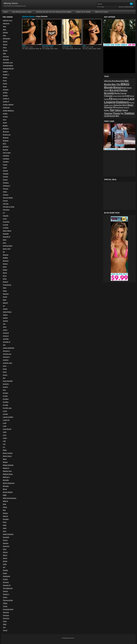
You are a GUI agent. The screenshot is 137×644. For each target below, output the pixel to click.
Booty (27, 48)
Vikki (5, 624)
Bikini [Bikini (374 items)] (125, 84)
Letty (5, 432)
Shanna (6, 543)
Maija (5, 450)
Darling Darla (8, 246)
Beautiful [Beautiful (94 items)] (120, 81)
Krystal (5, 405)
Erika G (6, 282)
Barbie (5, 126)
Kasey (5, 375)
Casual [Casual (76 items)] (123, 93)
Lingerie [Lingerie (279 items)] (110, 102)
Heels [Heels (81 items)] (115, 99)
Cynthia (6, 228)
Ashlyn (5, 117)
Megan (5, 462)
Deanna (6, 255)
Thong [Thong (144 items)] (116, 113)
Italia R (5, 303)
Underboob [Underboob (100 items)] (110, 116)
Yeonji (5, 630)
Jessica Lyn (7, 354)
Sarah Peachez (8, 534)
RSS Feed (121, 7)
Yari (4, 627)
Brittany (6, 147)
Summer (6, 582)
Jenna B (6, 333)
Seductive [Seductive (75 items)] (118, 105)
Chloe (5, 192)
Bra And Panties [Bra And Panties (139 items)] (119, 90)
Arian (5, 87)
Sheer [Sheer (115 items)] (130, 105)
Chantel (6, 174)
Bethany (6, 129)
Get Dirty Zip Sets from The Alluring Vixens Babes (54, 12)
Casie (5, 168)
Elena (5, 273)
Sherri (5, 555)
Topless (99, 48)
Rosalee (6, 519)
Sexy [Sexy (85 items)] (125, 105)
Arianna (6, 90)
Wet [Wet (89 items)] (117, 116)
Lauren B (6, 420)
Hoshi (5, 297)
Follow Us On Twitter (83, 12)
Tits (41, 48)
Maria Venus (7, 456)
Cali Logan (7, 153)
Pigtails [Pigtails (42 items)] (107, 105)
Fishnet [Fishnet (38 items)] (106, 99)
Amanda (6, 60)
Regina (5, 513)
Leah (5, 423)
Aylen (5, 123)
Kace (5, 366)
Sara (4, 531)
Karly (5, 372)
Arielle (5, 93)
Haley (5, 291)
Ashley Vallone (8, 105)
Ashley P (6, 102)
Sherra (5, 552)
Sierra (5, 558)
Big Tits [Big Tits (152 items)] (116, 84)
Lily (4, 444)
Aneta (5, 78)
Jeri (4, 345)
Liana (5, 438)
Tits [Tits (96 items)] (122, 113)
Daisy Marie (7, 231)
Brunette (48, 48)
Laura (5, 411)
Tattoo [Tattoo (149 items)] (118, 110)
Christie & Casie (9, 207)
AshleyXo (6, 108)
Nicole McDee (8, 492)
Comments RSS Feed (129, 7)
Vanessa (6, 612)
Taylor (5, 597)
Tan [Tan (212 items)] (112, 110)
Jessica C (6, 351)
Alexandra (7, 39)
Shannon (6, 546)
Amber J (6, 75)
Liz (4, 447)
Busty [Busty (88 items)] (117, 93)
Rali (4, 510)
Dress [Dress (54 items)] (132, 96)
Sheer (52, 48)
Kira (4, 390)
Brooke (5, 150)
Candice (6, 162)
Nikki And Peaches (10, 498)
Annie (5, 84)
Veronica (6, 618)
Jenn (5, 327)
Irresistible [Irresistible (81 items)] (123, 99)
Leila (5, 426)
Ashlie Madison (8, 111)
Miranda (6, 486)
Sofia (5, 564)
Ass (86, 48)
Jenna (5, 330)
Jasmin (5, 321)
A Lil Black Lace (67, 45)
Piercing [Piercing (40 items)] (132, 103)
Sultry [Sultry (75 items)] (107, 110)
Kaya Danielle (8, 381)
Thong (56, 48)
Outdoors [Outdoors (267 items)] (122, 102)
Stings (24, 45)
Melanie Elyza (8, 474)
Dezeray (6, 261)
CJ (4, 213)
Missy (5, 489)
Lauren (5, 414)
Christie (6, 204)
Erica (5, 276)
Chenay (6, 189)
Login (103, 7)
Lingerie (90, 48)
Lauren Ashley (8, 417)
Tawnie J (6, 594)
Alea (4, 30)
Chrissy (6, 195)
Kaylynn (6, 384)
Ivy (4, 306)
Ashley (5, 96)
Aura (5, 120)
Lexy (5, 435)
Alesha (5, 33)
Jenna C (6, 336)
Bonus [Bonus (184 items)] (117, 87)
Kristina (6, 399)
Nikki (5, 495)
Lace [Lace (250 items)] (131, 99)
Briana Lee (7, 135)
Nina (4, 504)
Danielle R (7, 237)
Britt (4, 144)
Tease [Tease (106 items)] (125, 110)
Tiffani (5, 603)
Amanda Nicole (8, 69)
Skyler (5, 561)
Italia (5, 300)
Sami (5, 528)
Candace (6, 159)
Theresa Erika (8, 600)
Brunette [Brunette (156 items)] (109, 93)
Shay (5, 549)
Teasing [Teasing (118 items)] (108, 113)
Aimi (4, 27)
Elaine (5, 270)
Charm (5, 180)
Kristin (5, 396)
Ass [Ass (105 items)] (114, 81)
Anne (5, 81)
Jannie (5, 318)
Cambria (6, 156)
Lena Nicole (7, 429)
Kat (4, 378)
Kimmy (5, 387)
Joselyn (6, 360)
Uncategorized (8, 609)
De (4, 252)
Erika (5, 279)
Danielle (6, 234)
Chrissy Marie (8, 198)
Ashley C (6, 99)
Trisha (5, 606)
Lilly (4, 441)
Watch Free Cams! (102, 12)
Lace (80, 48)
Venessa (6, 615)
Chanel (5, 171)
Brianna (6, 138)
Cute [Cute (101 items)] (127, 96)
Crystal (5, 225)
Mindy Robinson (9, 483)
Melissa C (6, 477)
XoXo (84, 45)
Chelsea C (7, 186)
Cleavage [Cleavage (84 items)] (108, 96)
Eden (5, 267)
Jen (4, 324)
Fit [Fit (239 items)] (111, 99)
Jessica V (6, 357)
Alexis (5, 45)
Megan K (6, 468)
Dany (5, 240)
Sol (4, 567)
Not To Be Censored (48, 45)
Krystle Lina (7, 408)
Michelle (6, 480)
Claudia (6, 216)
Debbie (5, 258)
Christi (5, 201)
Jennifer (6, 339)
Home (6, 12)
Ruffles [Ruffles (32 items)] (111, 105)
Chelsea (6, 183)
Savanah (6, 537)
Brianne (6, 141)
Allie (4, 54)
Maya (5, 459)
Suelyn (5, 579)
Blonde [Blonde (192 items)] (109, 87)
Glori (5, 288)
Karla (5, 369)
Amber (5, 72)
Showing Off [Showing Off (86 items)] (110, 107)
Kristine (6, 402)
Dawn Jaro (7, 249)
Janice (5, 315)
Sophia (5, 570)
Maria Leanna (8, 453)
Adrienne (6, 23)
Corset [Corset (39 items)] (115, 96)
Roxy (5, 522)
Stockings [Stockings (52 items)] (120, 108)
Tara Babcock (8, 588)
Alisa (5, 48)
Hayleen (6, 294)
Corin (5, 219)
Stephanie (6, 576)
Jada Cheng (7, 312)
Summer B (7, 585)
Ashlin (5, 114)
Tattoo (37, 48)
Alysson (6, 57)
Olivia (5, 507)
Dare (5, 243)
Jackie (5, 309)
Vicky (5, 621)
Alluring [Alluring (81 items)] (108, 81)
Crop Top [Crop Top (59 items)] (121, 96)
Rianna (5, 516)
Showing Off (32, 48)
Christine (6, 210)
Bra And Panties (70, 48)
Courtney (6, 222)
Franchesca (7, 285)
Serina (5, 540)
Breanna (6, 132)
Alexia (5, 42)
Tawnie (5, 591)
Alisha (5, 51)
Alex (4, 36)
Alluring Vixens (28, 16)
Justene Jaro (7, 363)
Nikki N (5, 501)
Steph (5, 573)
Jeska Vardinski (9, 348)
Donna (5, 264)
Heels (76, 48)
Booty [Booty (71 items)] (124, 88)
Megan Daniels (8, 465)
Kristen (5, 393)
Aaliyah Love (7, 20)
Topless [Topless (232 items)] (129, 113)
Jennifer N (7, 342)
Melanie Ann (7, 471)
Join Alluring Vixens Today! (22, 12)
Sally (5, 525)
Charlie (5, 177)
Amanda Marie (8, 66)
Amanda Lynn (8, 63)
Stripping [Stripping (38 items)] (126, 108)
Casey (5, 165)
